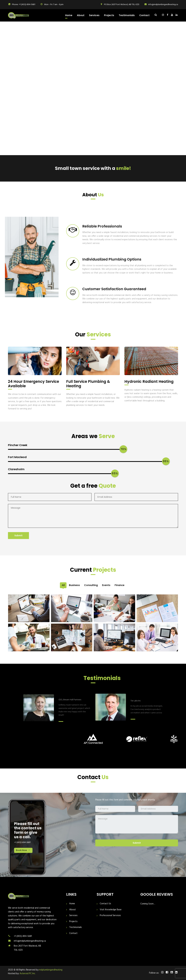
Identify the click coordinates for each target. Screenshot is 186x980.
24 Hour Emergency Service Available (33, 384)
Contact (144, 15)
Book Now (23, 850)
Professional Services (110, 916)
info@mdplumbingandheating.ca (30, 941)
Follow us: (154, 973)
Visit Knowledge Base (111, 910)
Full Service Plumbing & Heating (88, 384)
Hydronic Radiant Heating (149, 381)
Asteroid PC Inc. (28, 974)
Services (94, 15)
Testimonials (127, 15)
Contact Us (105, 904)
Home (69, 15)
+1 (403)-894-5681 (23, 936)
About (81, 15)
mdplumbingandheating (51, 970)
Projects (109, 15)
